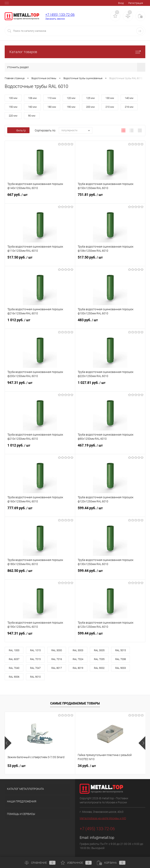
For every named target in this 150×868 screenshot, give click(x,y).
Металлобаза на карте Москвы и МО (103, 818)
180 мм (52, 107)
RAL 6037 (14, 659)
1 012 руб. (40, 322)
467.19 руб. (110, 448)
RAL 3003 (78, 650)
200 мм (90, 107)
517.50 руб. (40, 260)
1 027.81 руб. (110, 385)
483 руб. (110, 322)
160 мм (32, 107)
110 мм (52, 98)
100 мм (13, 98)
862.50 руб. (40, 573)
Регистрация (136, 3)
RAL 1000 (14, 650)
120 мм (71, 98)
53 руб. (17, 766)
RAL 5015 (121, 650)
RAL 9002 (99, 668)
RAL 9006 (14, 677)
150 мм (13, 107)
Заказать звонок (55, 19)
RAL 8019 (78, 668)
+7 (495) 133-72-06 (60, 15)
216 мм (129, 107)
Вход (121, 3)
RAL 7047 (35, 668)
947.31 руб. (40, 385)
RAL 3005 (99, 650)
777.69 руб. (40, 510)
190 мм (71, 107)
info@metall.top (102, 838)
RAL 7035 (99, 659)
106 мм (32, 98)
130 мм (110, 98)
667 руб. (40, 197)
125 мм (90, 98)
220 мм (13, 116)
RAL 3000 (57, 650)
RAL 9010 (35, 677)
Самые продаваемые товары (75, 703)
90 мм (32, 116)
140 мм (129, 98)
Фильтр (18, 130)
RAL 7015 (35, 659)
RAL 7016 (57, 659)
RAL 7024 (78, 659)
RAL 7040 (14, 668)
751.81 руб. (110, 197)
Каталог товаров (75, 52)
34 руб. (87, 766)
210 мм (110, 107)
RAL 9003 (121, 668)
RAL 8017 (57, 668)
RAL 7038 (121, 659)
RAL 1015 (35, 650)
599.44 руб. (110, 510)
